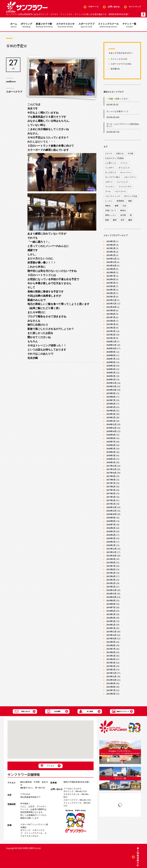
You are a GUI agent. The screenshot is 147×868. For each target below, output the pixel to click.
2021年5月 (111, 325)
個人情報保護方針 (138, 856)
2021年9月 (111, 312)
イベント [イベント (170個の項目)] (124, 164)
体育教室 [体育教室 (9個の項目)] (120, 202)
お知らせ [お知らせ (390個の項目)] (120, 155)
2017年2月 (111, 501)
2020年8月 (111, 356)
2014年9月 (111, 602)
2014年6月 (111, 612)
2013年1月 (111, 671)
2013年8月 (111, 647)
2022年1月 (111, 298)
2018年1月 (111, 463)
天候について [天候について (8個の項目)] (111, 212)
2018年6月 (111, 446)
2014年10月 (111, 598)
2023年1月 (111, 256)
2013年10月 (111, 640)
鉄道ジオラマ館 (44, 25)
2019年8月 (111, 398)
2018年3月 (111, 457)
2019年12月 (111, 384)
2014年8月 (111, 605)
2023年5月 (111, 243)
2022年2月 (111, 294)
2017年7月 (111, 484)
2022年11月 (111, 263)
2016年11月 (111, 512)
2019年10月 (111, 391)
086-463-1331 (77, 801)
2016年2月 (111, 543)
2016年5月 (111, 533)
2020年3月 (111, 374)
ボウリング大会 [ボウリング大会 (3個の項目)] (131, 197)
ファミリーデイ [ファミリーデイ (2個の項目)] (125, 188)
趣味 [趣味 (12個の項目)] (130, 221)
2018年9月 (111, 436)
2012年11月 (111, 678)
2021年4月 (111, 329)
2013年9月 (111, 643)
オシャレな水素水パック (117, 113)
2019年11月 (111, 388)
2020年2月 (111, 377)
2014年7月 (111, 609)
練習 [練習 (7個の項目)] (115, 221)
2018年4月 (111, 453)
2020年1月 (111, 381)
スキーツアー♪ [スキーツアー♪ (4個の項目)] (130, 178)
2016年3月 (111, 539)
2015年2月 (111, 584)
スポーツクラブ (87, 25)
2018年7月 (111, 443)
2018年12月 (111, 426)
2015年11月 (111, 553)
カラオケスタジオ (66, 25)
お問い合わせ (114, 7)
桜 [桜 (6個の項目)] (131, 216)
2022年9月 (111, 270)
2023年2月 (111, 253)
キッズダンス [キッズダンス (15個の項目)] (111, 174)
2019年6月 (111, 405)
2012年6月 (111, 695)
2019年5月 (111, 408)
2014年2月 (111, 626)
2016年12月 (111, 508)
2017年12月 (111, 467)
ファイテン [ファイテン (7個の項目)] (110, 188)
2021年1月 (111, 339)
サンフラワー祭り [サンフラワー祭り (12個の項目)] (113, 178)
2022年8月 (111, 274)
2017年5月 (111, 491)
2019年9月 (111, 394)
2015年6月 (111, 571)
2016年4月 (111, 536)
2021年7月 (111, 318)
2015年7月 (111, 567)
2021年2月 (111, 336)
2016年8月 (111, 522)
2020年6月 (111, 363)
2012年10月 (111, 681)
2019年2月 (111, 419)
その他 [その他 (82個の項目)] (130, 155)
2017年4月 (111, 495)
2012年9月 (111, 684)
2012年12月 (111, 674)
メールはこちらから (72, 790)
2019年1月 (111, 422)
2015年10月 (111, 557)
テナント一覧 (132, 25)
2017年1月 (111, 505)
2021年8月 (111, 315)
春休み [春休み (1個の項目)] (123, 212)
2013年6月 (111, 653)
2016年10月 (111, 515)
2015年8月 (111, 564)
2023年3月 (111, 249)
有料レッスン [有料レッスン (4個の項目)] (111, 216)
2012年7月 (111, 691)
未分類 (114, 70)
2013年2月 (111, 667)
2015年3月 (111, 581)
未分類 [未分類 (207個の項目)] (123, 216)
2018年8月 (111, 439)
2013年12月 (111, 633)
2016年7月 (111, 526)
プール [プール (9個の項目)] (108, 193)
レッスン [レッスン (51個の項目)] (109, 202)
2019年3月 (111, 415)
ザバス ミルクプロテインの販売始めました (123, 126)
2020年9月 (111, 353)
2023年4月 (111, 246)
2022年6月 (111, 280)
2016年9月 (111, 519)
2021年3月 (111, 332)
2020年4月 (111, 370)
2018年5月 (111, 450)
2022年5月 (111, 284)
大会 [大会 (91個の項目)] (124, 207)
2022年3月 (111, 291)
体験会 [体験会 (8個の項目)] (108, 207)
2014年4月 (111, 619)
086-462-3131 (75, 793)
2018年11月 (111, 429)
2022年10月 (111, 267)
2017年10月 (111, 474)
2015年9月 (111, 560)
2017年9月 (111, 477)
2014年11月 (111, 595)
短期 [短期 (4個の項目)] (107, 221)
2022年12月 (111, 260)
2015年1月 (111, 588)
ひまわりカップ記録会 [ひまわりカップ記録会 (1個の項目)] (114, 159)
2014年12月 (111, 591)
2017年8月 (111, 481)
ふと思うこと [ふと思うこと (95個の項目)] (111, 164)
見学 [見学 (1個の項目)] (122, 221)
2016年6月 (111, 529)
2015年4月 (111, 577)
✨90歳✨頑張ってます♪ (117, 100)
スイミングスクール (110, 25)
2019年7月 (111, 401)
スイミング (116, 60)
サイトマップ (135, 7)
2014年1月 (111, 629)
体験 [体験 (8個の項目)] (130, 202)
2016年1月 (111, 546)
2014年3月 (111, 622)
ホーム (12, 25)
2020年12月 (111, 343)
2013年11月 (111, 636)
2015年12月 (111, 550)
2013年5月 (111, 657)
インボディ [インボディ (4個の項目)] (110, 169)
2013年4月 (111, 660)
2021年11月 (111, 305)
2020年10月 (111, 350)
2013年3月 (111, 664)
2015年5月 (111, 574)
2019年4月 (111, 412)
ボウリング (26, 25)
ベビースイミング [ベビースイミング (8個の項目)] (113, 197)
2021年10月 (111, 308)
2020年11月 (111, 346)
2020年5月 (111, 367)
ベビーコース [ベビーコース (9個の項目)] (120, 193)
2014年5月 (111, 615)
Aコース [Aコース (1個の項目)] (109, 155)
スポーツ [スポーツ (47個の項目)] (109, 183)
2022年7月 (111, 277)
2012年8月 (111, 688)
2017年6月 (111, 488)
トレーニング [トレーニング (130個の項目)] (122, 183)
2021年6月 (111, 322)
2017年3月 (111, 498)
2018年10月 (111, 432)
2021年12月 (111, 301)
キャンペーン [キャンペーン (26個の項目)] (126, 174)
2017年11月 (111, 470)
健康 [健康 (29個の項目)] (117, 207)
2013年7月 (111, 650)
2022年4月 (111, 287)
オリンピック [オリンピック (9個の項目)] (124, 169)
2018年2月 (111, 460)
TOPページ (94, 7)
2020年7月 (111, 360)
